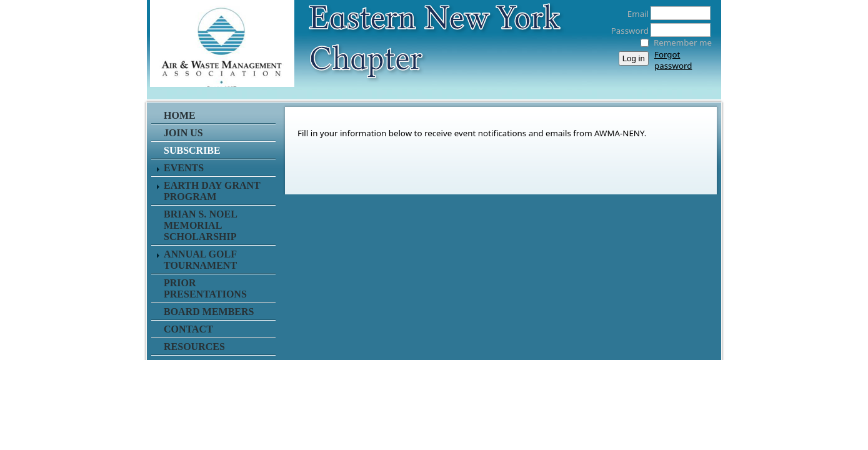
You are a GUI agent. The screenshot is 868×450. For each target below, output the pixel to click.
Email (635, 14)
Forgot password (673, 60)
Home (180, 115)
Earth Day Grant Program (212, 191)
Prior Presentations (205, 288)
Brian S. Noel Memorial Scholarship (200, 225)
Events (184, 168)
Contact (188, 329)
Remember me (683, 42)
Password (626, 31)
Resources (194, 347)
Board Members (209, 312)
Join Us (183, 133)
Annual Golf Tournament (200, 260)
